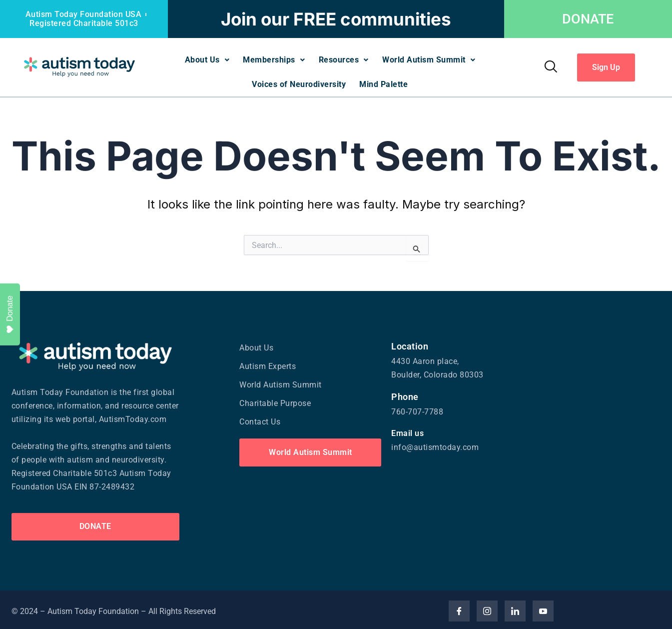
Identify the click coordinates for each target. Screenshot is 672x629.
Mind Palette (384, 82)
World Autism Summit (431, 59)
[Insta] (487, 608)
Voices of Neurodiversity (298, 82)
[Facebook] (459, 608)
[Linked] (515, 608)
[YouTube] (543, 608)
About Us (205, 59)
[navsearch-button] (551, 66)
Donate (10, 314)
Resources (344, 59)
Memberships (273, 59)
